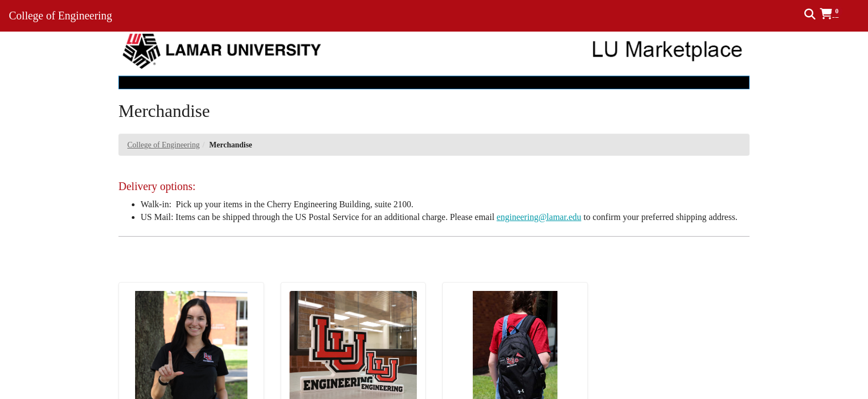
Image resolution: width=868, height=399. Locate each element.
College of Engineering (164, 145)
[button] (835, 14)
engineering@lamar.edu (539, 217)
